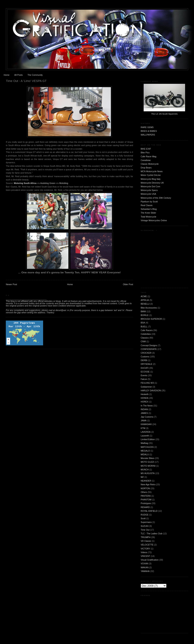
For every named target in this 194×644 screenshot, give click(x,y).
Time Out (145, 530)
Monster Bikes (148, 458)
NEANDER (146, 481)
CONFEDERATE (149, 349)
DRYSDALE (147, 364)
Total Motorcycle (149, 217)
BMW (143, 312)
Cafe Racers (147, 330)
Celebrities (146, 334)
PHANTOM (146, 500)
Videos (144, 552)
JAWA (144, 421)
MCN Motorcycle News (152, 171)
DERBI (144, 360)
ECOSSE (145, 372)
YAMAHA (145, 571)
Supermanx (146, 522)
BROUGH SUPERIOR (151, 319)
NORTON (145, 488)
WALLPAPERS (148, 135)
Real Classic (147, 205)
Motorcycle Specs (149, 190)
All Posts (18, 75)
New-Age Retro (148, 485)
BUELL (144, 327)
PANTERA (146, 496)
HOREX (145, 402)
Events (144, 375)
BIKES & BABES (149, 131)
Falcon (144, 379)
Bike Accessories (149, 308)
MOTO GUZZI (147, 462)
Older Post (128, 284)
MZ (142, 477)
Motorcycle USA (149, 194)
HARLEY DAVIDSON (151, 391)
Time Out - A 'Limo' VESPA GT (26, 81)
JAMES (144, 413)
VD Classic (146, 541)
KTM (143, 428)
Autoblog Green (48, 183)
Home (7, 75)
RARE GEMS (147, 127)
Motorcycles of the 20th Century (156, 198)
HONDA (145, 398)
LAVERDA (146, 432)
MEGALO (145, 451)
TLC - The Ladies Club (152, 534)
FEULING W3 (147, 383)
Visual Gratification (150, 560)
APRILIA (145, 300)
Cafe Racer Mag (149, 157)
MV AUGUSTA (148, 473)
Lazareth (145, 436)
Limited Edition (148, 439)
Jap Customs (147, 417)
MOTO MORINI (148, 466)
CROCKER (146, 353)
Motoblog (64, 183)
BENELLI (145, 304)
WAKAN (145, 568)
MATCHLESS (147, 447)
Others (144, 492)
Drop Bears (146, 168)
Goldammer (146, 387)
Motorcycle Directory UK (152, 183)
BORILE (145, 315)
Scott (143, 518)
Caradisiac (146, 160)
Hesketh (145, 394)
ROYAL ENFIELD (149, 511)
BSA (143, 323)
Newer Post (11, 284)
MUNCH (145, 470)
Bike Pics (145, 153)
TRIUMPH (146, 537)
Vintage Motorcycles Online (154, 220)
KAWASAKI (146, 424)
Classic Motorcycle (150, 164)
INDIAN (144, 409)
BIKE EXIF (146, 149)
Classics (145, 338)
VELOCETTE (147, 545)
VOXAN (144, 564)
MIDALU (145, 455)
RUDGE (145, 515)
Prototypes (146, 503)
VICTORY (145, 549)
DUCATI (145, 368)
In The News (147, 406)
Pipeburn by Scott (149, 202)
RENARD (145, 507)
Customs (145, 357)
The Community (35, 75)
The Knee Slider (149, 213)
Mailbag (144, 443)
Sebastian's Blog (149, 209)
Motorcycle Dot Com (150, 187)
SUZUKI (145, 526)
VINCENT (145, 556)
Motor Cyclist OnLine (151, 175)
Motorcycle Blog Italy (151, 179)
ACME (144, 296)
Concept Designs (149, 345)
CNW (143, 342)
